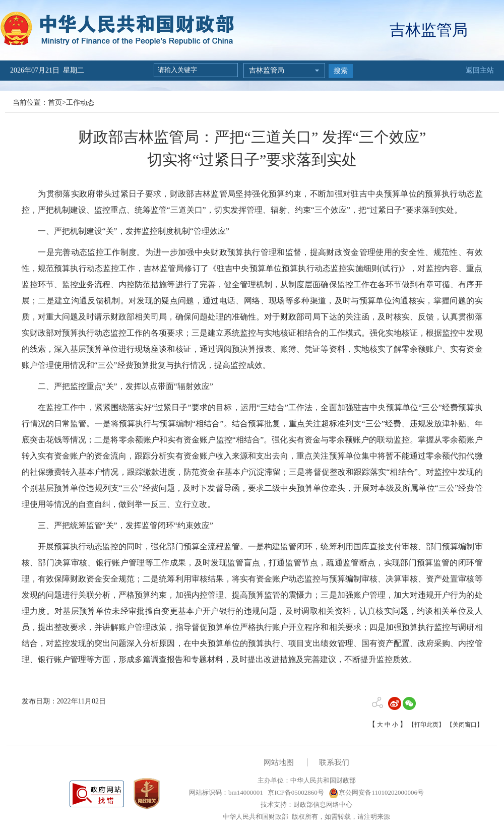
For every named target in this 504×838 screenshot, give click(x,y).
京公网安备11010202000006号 (376, 792)
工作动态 (80, 103)
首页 (55, 103)
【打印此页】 (426, 725)
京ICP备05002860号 (295, 792)
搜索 (341, 71)
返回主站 (480, 70)
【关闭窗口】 (465, 725)
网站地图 (279, 762)
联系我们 (334, 762)
